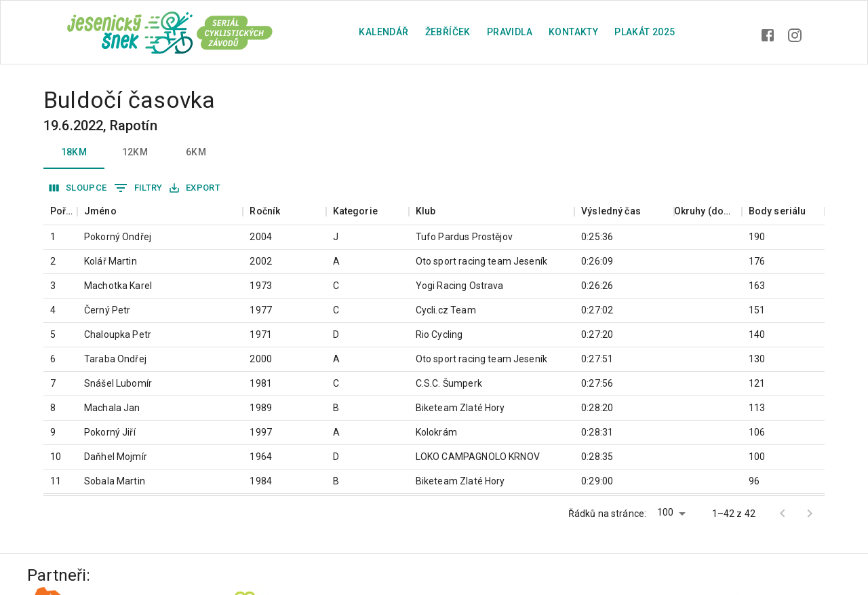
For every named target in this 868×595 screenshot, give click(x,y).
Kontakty (573, 32)
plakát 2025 (645, 32)
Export (195, 188)
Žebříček (448, 32)
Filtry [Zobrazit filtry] (138, 188)
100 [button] (665, 512)
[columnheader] (60, 211)
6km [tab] (196, 153)
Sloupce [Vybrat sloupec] (78, 188)
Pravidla (510, 32)
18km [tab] (74, 153)
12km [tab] (135, 153)
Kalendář (383, 32)
